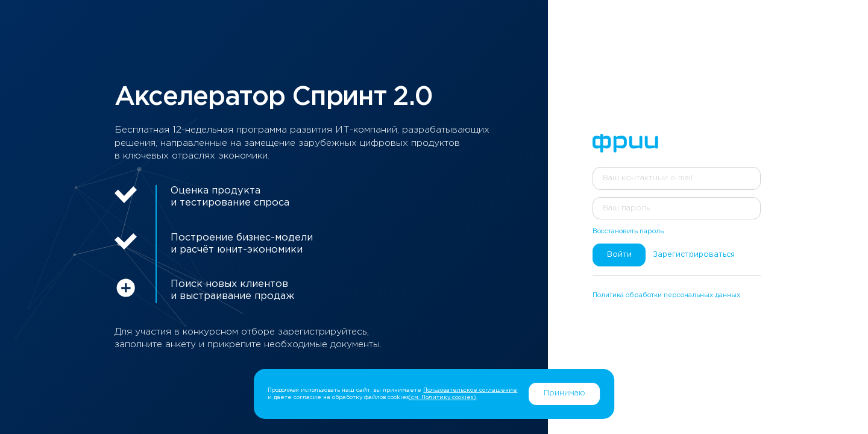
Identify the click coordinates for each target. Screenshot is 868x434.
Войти (619, 255)
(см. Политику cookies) (442, 397)
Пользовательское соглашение (470, 390)
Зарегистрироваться (694, 255)
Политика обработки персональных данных (666, 295)
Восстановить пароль (628, 231)
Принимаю (565, 393)
